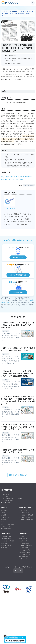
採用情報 (4, 519)
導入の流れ (4, 543)
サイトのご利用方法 (25, 550)
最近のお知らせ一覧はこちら (18, 475)
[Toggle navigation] (33, 3)
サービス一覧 (23, 510)
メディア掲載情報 (12, 11)
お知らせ (22, 536)
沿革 (3, 522)
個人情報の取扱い (24, 557)
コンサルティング (24, 513)
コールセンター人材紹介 (26, 519)
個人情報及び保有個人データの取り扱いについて (27, 553)
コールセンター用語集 (26, 546)
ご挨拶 (3, 513)
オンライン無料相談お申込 (15, 641)
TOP (3, 11)
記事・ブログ (23, 539)
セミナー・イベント (25, 541)
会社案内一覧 (5, 510)
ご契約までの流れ (6, 539)
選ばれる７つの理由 (7, 546)
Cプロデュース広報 (9, 208)
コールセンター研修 (25, 517)
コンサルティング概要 (7, 541)
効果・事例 (4, 548)
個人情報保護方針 (6, 529)
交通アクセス (5, 517)
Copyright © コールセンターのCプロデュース (18, 567)
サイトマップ (23, 559)
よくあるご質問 (24, 548)
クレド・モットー (6, 526)
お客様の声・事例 (6, 536)
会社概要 (4, 515)
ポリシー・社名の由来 (7, 524)
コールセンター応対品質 (26, 515)
